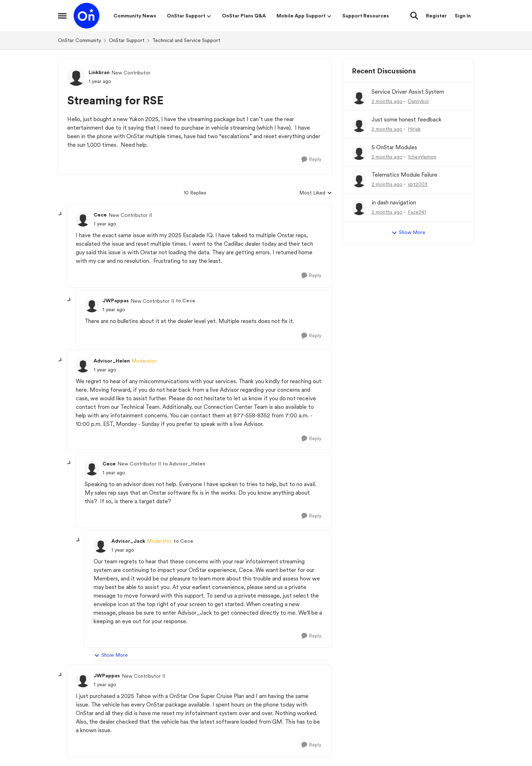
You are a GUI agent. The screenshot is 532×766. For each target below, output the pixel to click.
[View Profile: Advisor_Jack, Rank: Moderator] (101, 546)
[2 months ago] (387, 101)
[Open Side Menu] (62, 16)
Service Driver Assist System (408, 92)
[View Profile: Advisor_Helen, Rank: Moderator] (83, 365)
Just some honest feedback (407, 119)
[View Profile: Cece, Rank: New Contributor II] (83, 219)
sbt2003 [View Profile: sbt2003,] (418, 184)
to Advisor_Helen (184, 464)
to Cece (186, 301)
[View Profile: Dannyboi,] (359, 97)
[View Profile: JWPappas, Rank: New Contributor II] (92, 305)
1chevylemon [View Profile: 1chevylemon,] (422, 156)
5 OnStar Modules (394, 147)
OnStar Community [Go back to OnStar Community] (80, 40)
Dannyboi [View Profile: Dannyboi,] (418, 101)
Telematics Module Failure (404, 175)
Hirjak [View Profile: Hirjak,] (414, 129)
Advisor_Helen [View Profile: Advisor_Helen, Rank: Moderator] (112, 361)
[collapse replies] (60, 214)
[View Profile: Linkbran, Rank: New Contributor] (76, 77)
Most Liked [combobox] (316, 193)
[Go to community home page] (86, 16)
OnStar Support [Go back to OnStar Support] (127, 40)
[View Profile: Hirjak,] (359, 125)
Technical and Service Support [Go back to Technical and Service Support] (186, 40)
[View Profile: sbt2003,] (359, 180)
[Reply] (311, 159)
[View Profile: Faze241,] (359, 208)
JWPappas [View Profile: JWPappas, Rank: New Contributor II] (116, 301)
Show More (111, 655)
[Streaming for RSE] (105, 224)
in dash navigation (394, 202)
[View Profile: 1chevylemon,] (359, 153)
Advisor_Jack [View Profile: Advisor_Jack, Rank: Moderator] (128, 541)
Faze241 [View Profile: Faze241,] (417, 212)
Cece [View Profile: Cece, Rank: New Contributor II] (100, 215)
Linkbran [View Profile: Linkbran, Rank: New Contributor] (99, 72)
